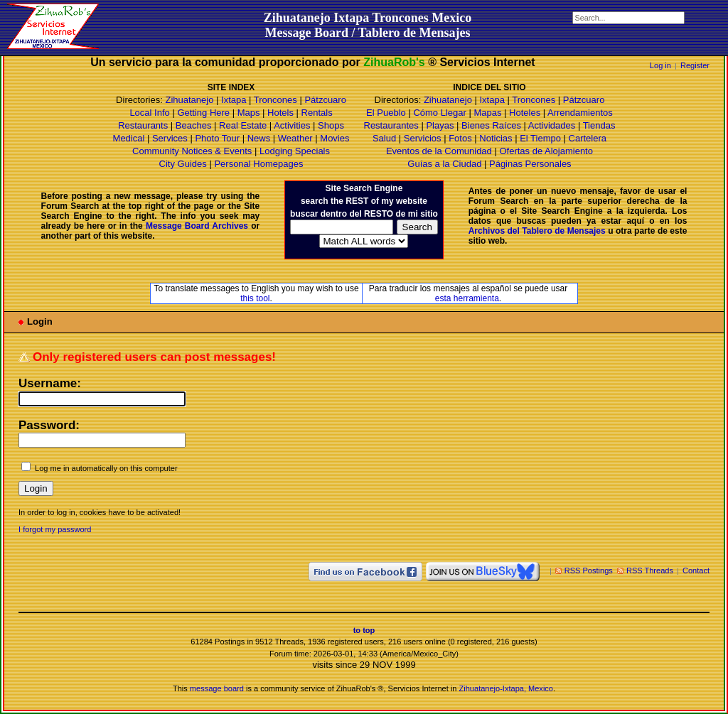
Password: (49, 425)
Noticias (496, 138)
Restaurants (143, 125)
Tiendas (599, 125)
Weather (295, 138)
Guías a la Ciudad (444, 164)
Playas (440, 125)
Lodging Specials (295, 151)
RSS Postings (589, 570)
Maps (249, 113)
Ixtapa (234, 100)
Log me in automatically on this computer (106, 468)
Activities (292, 125)
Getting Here (203, 113)
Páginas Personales (530, 164)
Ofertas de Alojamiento (546, 151)
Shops (331, 125)
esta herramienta (467, 298)
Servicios (423, 138)
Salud (384, 138)
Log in (660, 65)
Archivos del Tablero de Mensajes (537, 231)
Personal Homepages (258, 164)
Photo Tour (217, 138)
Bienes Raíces (491, 125)
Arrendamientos (580, 113)
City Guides (183, 164)
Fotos (460, 138)
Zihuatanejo (189, 100)
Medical (129, 138)
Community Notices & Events (193, 151)
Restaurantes (391, 125)
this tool (255, 298)
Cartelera (588, 138)
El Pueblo (386, 113)
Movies (334, 138)
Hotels (280, 113)
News (259, 138)
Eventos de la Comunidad (439, 151)
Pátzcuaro (325, 100)
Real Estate (243, 125)
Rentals (317, 113)
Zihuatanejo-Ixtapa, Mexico (506, 688)
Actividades (552, 125)
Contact (696, 570)
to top (364, 630)
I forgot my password (55, 529)
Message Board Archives (197, 226)
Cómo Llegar (439, 113)
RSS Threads (650, 570)
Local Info (149, 113)
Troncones (275, 100)
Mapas (487, 113)
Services (170, 138)
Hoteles (525, 113)
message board (217, 688)
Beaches (194, 125)
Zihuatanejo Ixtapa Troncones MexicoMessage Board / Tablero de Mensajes (368, 25)
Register (695, 65)
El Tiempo (540, 138)
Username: (50, 383)
